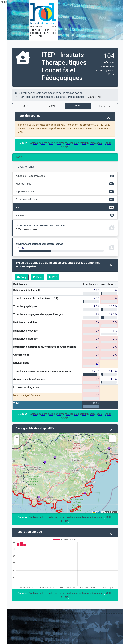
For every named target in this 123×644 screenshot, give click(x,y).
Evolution (105, 106)
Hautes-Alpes (65, 184)
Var (65, 207)
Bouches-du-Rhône (65, 199)
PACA (19, 157)
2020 (78, 106)
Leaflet (97, 512)
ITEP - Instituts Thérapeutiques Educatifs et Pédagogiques (51, 97)
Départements (26, 167)
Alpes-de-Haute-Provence (65, 176)
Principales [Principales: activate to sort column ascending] (89, 284)
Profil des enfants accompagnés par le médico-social (51, 93)
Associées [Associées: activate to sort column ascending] (107, 284)
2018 (25, 106)
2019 (52, 106)
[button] (17, 438)
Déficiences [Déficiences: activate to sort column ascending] (20, 284)
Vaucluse (65, 215)
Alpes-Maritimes (65, 192)
